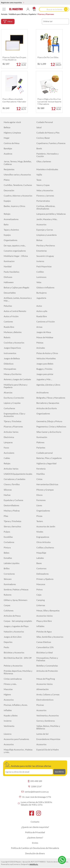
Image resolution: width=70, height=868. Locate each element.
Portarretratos (43, 201)
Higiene (7, 694)
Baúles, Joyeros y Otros (14, 206)
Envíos (35, 843)
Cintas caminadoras (13, 679)
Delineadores (43, 574)
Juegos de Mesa (44, 332)
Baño (6, 224)
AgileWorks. (34, 864)
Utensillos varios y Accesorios (17, 175)
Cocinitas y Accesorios (14, 343)
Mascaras (41, 584)
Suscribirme (59, 772)
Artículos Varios (11, 432)
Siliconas (8, 490)
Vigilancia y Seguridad (46, 463)
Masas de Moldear (45, 337)
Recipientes (9, 169)
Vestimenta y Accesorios (48, 715)
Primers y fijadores (45, 579)
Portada (4, 14)
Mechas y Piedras (12, 511)
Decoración (9, 190)
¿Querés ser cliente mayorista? (35, 827)
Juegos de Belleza (12, 358)
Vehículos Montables (46, 358)
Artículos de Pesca (12, 616)
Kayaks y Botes (11, 715)
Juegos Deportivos (12, 348)
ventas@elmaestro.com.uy (35, 792)
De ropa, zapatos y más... (15, 245)
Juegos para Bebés (45, 364)
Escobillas (8, 537)
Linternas (41, 605)
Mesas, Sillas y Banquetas (48, 610)
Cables (7, 458)
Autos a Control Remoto (15, 311)
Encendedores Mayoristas (48, 739)
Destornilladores (11, 505)
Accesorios (41, 224)
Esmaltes (8, 558)
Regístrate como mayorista (13, 3)
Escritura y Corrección (14, 398)
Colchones (9, 610)
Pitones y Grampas (45, 490)
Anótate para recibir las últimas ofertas (28, 765)
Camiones (8, 321)
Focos (6, 448)
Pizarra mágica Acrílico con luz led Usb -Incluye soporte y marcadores (49, 101)
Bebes (7, 553)
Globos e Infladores (45, 287)
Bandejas (8, 148)
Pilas (6, 516)
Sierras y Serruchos (12, 526)
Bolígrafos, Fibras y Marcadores (51, 398)
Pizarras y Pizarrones (13, 426)
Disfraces (8, 277)
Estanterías (42, 251)
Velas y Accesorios (45, 190)
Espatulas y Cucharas (13, 500)
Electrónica (9, 437)
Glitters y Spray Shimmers (16, 600)
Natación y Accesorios (14, 632)
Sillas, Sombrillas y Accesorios (50, 637)
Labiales (40, 558)
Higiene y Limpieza (12, 133)
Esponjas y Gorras (45, 230)
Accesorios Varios (45, 616)
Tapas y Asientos (11, 230)
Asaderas (8, 154)
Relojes (7, 214)
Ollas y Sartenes (44, 161)
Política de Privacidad (35, 832)
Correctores (9, 574)
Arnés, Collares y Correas (48, 694)
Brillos (7, 568)
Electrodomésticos (45, 700)
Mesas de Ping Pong (46, 679)
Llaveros (8, 734)
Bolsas (39, 240)
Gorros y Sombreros (46, 721)
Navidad (8, 266)
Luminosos (41, 277)
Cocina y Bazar (43, 138)
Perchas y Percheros (46, 245)
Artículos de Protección (47, 671)
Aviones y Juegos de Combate (17, 379)
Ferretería (41, 469)
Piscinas (40, 705)
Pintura (7, 547)
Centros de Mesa (12, 143)
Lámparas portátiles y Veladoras (51, 214)
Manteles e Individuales (47, 169)
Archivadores (43, 392)
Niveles (40, 532)
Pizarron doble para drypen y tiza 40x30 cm (14, 59)
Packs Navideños (12, 272)
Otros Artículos (44, 542)
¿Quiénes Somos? (35, 837)
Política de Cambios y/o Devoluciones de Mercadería (35, 848)
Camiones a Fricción (46, 321)
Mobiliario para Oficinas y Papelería (22, 14)
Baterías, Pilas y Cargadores (49, 458)
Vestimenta (9, 726)
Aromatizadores (11, 219)
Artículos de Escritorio (47, 408)
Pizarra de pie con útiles (48, 57)
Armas (39, 327)
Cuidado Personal (45, 122)
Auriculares (9, 453)
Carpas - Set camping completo (18, 621)
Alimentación (43, 689)
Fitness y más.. (10, 684)
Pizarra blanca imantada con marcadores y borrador (14, 100)
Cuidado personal (45, 453)
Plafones (40, 442)
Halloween (9, 282)
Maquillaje (41, 553)
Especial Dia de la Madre (48, 750)
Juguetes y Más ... (44, 379)
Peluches (8, 306)
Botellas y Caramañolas (47, 666)
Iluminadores (10, 584)
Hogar (7, 138)
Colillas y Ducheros (45, 547)
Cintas (39, 479)
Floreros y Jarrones (45, 196)
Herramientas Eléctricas (47, 484)
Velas (39, 282)
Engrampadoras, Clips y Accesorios (14, 415)
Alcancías (8, 392)
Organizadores (11, 240)
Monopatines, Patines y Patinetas (47, 659)
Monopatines (10, 369)
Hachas (7, 495)
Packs (6, 647)
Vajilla (39, 175)
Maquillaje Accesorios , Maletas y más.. (18, 751)
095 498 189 (35, 781)
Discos (39, 495)
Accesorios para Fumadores (16, 739)
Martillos (41, 474)
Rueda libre (42, 316)
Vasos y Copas (43, 185)
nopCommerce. (15, 864)
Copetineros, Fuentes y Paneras (51, 143)
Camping (41, 600)
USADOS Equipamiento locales (18, 474)
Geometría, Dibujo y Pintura (49, 421)
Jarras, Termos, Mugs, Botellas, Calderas (18, 163)
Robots (7, 337)
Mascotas (8, 689)
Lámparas (8, 442)
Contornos (41, 568)
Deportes (8, 642)
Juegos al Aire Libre (13, 637)
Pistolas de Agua (44, 632)
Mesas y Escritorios (13, 374)
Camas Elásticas (44, 642)
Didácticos (9, 364)
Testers (40, 521)
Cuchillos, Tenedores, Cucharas (18, 185)
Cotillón (40, 272)
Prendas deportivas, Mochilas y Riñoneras (18, 672)
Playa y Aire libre (44, 621)
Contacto (35, 822)
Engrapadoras (43, 537)
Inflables (40, 626)
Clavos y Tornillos (12, 484)
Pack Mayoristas (44, 266)
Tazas (39, 180)
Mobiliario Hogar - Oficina (16, 256)
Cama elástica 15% (45, 647)
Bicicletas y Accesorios (14, 652)
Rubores (8, 595)
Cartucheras (9, 408)
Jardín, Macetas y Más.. (47, 219)
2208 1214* (35, 786)
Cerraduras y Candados (15, 479)
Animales (41, 348)
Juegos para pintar (45, 374)
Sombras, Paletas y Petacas (16, 589)
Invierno (40, 261)
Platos (7, 180)
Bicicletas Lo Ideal (45, 652)
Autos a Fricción (11, 316)
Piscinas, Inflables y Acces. (16, 705)
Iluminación (42, 437)
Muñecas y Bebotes (13, 332)
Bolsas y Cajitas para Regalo (16, 287)
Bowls (39, 148)
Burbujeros (42, 293)
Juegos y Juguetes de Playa (16, 626)
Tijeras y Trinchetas (13, 421)
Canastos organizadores (15, 251)
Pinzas (39, 516)
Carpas (7, 605)
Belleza (7, 127)
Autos (39, 306)
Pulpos (7, 532)
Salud (39, 127)
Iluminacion (9, 261)
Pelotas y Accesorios (13, 666)
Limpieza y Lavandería (46, 235)
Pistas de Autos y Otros (47, 353)
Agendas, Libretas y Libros (48, 385)
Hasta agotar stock (12, 122)
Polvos (40, 589)
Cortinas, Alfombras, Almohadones (46, 207)
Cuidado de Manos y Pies (48, 133)
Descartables (10, 293)
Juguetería (41, 298)
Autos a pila (42, 311)
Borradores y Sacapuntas (48, 403)
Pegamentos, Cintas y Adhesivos (51, 426)
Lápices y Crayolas (12, 403)
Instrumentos (10, 353)
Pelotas (40, 343)
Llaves (39, 505)
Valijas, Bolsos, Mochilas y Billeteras (48, 727)
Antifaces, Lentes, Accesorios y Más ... (18, 299)
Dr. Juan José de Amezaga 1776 (35, 797)
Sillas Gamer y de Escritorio (49, 432)
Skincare (8, 579)
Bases (39, 563)
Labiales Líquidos (12, 563)
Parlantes (41, 448)
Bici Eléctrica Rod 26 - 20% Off (18, 658)
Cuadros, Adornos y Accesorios (18, 196)
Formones (41, 500)
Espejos (7, 201)
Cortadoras (9, 542)
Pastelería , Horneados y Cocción (47, 155)
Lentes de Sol (42, 734)
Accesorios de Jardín (46, 526)
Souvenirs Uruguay (45, 256)
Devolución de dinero (35, 853)
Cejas (39, 595)
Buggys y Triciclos (44, 369)
